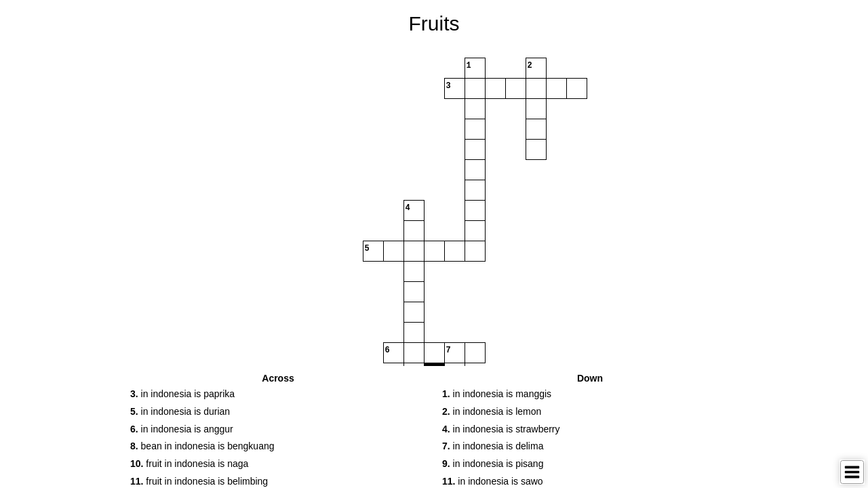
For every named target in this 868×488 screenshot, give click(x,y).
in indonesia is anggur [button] (182, 429)
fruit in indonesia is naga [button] (189, 464)
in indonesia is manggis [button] (497, 394)
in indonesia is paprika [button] (182, 394)
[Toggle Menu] (852, 472)
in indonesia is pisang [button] (493, 464)
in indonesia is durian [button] (180, 411)
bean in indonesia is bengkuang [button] (202, 446)
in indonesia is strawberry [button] (501, 429)
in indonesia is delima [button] (493, 446)
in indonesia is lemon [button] (492, 411)
